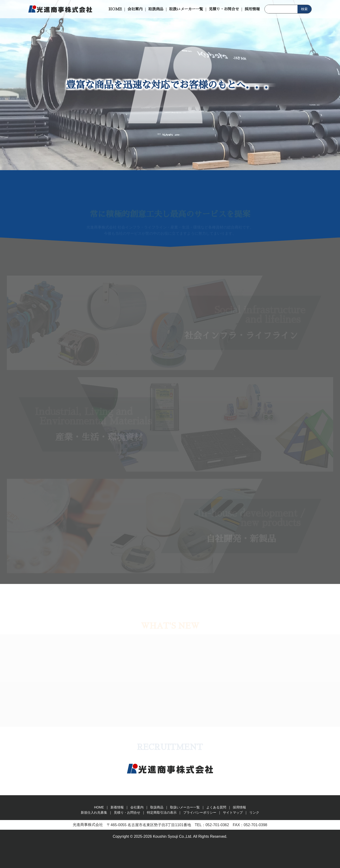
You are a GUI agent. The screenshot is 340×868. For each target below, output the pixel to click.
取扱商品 (156, 9)
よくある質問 (216, 807)
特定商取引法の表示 (162, 812)
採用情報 (252, 9)
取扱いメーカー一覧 (186, 9)
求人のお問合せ (335, 196)
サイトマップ (233, 812)
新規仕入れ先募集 (335, 291)
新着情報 (117, 807)
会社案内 (135, 9)
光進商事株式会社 (60, 9)
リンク (254, 812)
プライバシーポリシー (200, 812)
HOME (115, 9)
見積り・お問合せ (224, 9)
